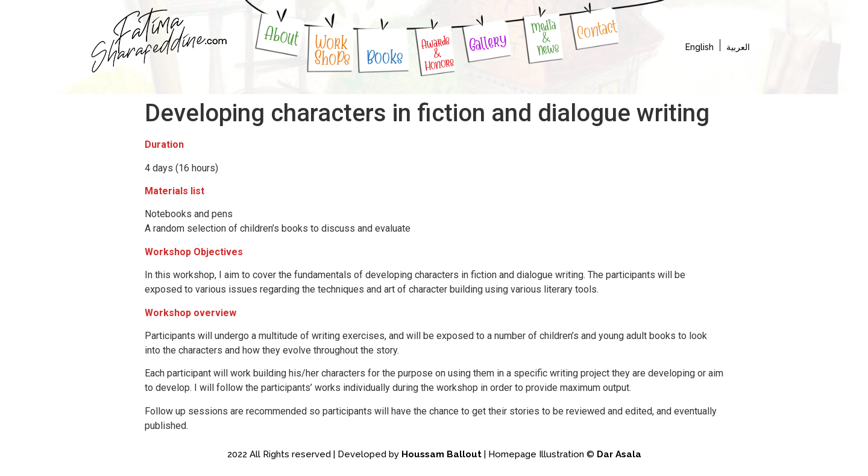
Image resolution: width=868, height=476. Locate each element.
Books (385, 57)
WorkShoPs (333, 50)
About (282, 36)
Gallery (488, 43)
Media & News (545, 37)
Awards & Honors (438, 53)
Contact (596, 30)
